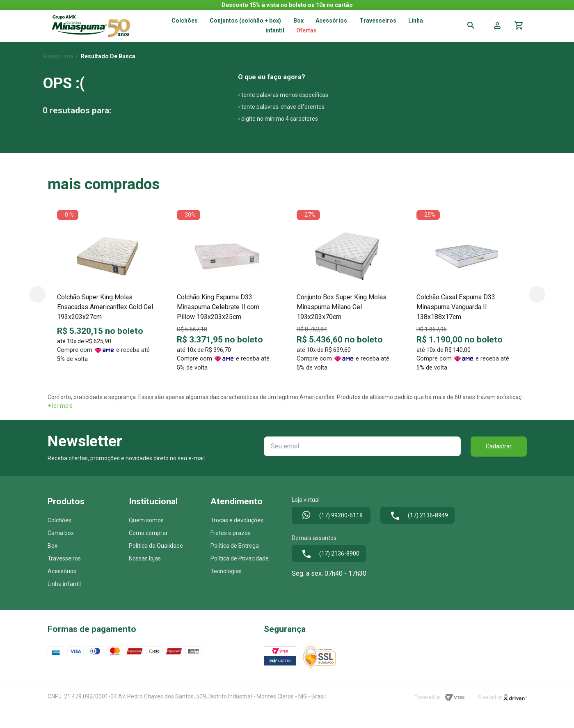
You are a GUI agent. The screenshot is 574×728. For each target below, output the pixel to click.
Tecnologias (226, 571)
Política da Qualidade (156, 546)
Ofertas (306, 30)
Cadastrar (499, 446)
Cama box (61, 533)
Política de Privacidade (240, 558)
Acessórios (331, 21)
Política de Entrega (235, 546)
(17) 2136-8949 (417, 516)
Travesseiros (378, 21)
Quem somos (146, 520)
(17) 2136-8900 (329, 554)
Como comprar (148, 533)
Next (537, 294)
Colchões (185, 21)
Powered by (440, 698)
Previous (37, 294)
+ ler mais (60, 406)
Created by (502, 697)
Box (53, 546)
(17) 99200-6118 (331, 516)
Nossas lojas (145, 558)
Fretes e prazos (231, 533)
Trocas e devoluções (237, 520)
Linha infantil (64, 584)
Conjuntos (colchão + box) (245, 21)
